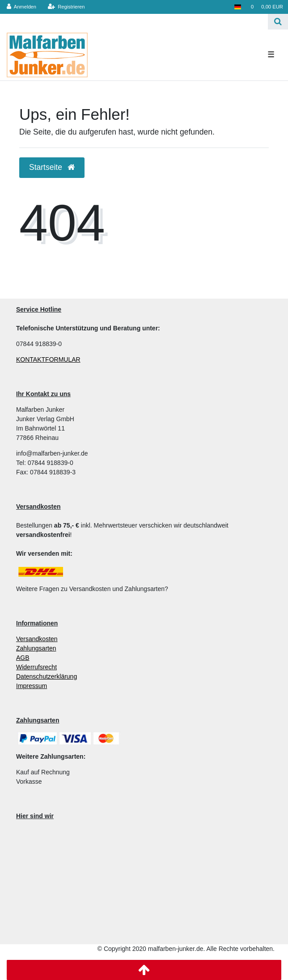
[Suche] (278, 22)
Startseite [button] (52, 167)
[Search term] (134, 22)
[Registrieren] (66, 7)
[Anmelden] (22, 7)
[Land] (237, 7)
